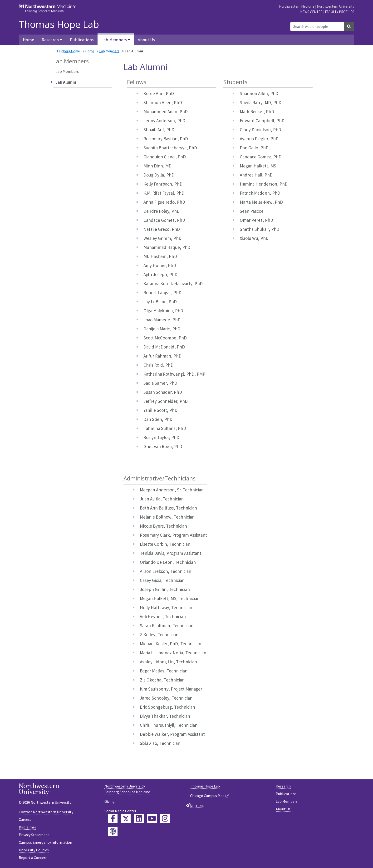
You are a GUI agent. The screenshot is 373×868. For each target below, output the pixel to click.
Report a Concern (33, 858)
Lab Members (109, 51)
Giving (110, 801)
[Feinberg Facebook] (113, 818)
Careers (25, 819)
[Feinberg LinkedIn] (139, 818)
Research (283, 786)
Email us (197, 805)
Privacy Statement (34, 835)
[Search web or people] (317, 26)
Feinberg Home (68, 51)
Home (28, 40)
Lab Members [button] (114, 40)
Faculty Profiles (340, 12)
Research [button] (50, 40)
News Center (311, 12)
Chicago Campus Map (207, 796)
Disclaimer (27, 827)
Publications (82, 40)
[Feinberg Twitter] (126, 818)
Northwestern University (336, 6)
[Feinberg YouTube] (152, 818)
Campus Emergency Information (45, 842)
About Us (146, 40)
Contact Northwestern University (46, 812)
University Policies (34, 850)
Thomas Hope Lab (59, 24)
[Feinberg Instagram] (165, 818)
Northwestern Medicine (297, 6)
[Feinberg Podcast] (113, 832)
